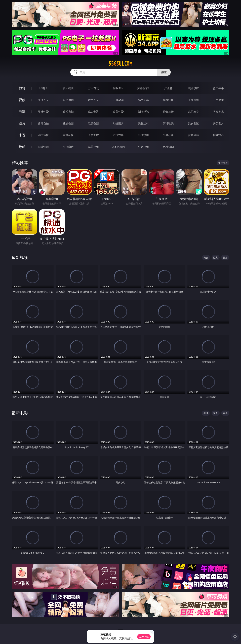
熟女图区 (193, 123)
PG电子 (43, 88)
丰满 (206, 413)
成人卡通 (93, 112)
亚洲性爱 (43, 112)
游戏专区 (118, 88)
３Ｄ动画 (118, 100)
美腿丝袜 (143, 123)
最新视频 (20, 257)
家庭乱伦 (68, 135)
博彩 (22, 88)
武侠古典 (118, 135)
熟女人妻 (143, 100)
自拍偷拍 (68, 100)
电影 (22, 112)
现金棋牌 (193, 88)
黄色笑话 (193, 135)
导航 (22, 147)
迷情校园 (143, 135)
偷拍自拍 (68, 112)
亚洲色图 (68, 123)
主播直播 (193, 100)
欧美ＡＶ (93, 100)
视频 (22, 100)
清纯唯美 (168, 123)
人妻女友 (93, 135)
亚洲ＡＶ (43, 100)
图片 (22, 123)
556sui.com (121, 64)
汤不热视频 (118, 147)
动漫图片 (118, 123)
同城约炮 (43, 147)
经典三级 (168, 112)
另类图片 (218, 123)
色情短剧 (168, 147)
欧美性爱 (118, 112)
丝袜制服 (168, 100)
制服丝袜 (143, 112)
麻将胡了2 (143, 88)
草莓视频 (93, 147)
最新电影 (20, 413)
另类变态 (218, 112)
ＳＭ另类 (218, 100)
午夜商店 (68, 147)
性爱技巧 (218, 135)
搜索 (164, 72)
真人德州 (68, 88)
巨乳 (216, 257)
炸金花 (168, 88)
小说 (22, 135)
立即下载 (144, 637)
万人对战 (93, 88)
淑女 (216, 413)
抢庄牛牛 (218, 88)
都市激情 (43, 135)
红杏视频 (143, 147)
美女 (206, 257)
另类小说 (168, 135)
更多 (225, 257)
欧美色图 (93, 123)
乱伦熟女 (193, 112)
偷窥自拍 (43, 123)
